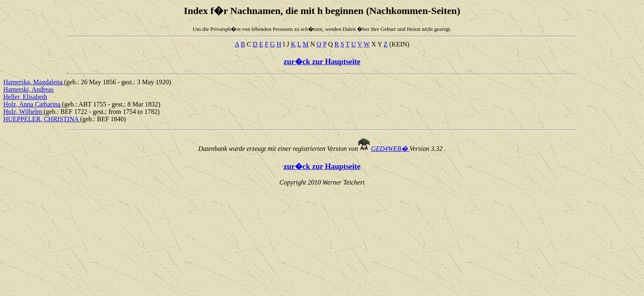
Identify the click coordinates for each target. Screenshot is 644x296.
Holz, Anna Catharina (33, 104)
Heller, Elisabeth (25, 97)
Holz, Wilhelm (23, 112)
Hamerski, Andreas (29, 89)
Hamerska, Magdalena (34, 82)
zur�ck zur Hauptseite (322, 61)
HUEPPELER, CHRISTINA (42, 119)
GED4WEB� (390, 149)
